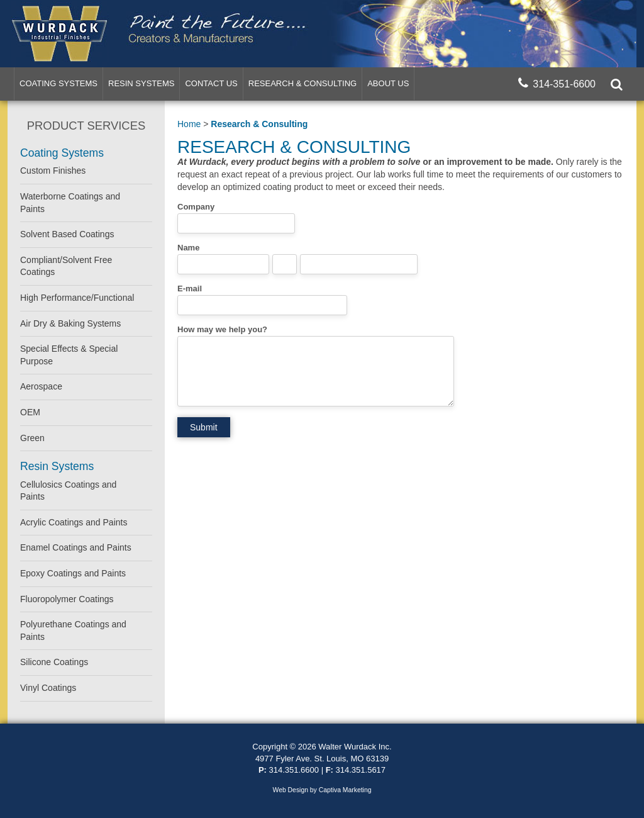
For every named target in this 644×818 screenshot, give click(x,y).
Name (188, 248)
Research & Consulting (303, 83)
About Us (388, 83)
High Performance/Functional (77, 298)
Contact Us (211, 83)
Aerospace (41, 386)
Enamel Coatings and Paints (76, 547)
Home (189, 124)
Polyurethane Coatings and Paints (73, 630)
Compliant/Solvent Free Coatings (66, 266)
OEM (30, 412)
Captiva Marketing (345, 790)
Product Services (86, 126)
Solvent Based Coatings (67, 234)
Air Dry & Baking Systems (70, 323)
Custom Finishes (53, 171)
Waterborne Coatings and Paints (70, 203)
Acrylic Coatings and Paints (74, 522)
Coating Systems (58, 83)
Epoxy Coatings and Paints (73, 573)
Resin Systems (141, 83)
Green (32, 438)
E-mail (190, 289)
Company (196, 207)
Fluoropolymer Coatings (67, 599)
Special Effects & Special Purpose (69, 355)
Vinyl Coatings (48, 688)
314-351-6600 (557, 83)
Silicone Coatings (54, 662)
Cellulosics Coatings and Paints (68, 491)
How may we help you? (222, 329)
